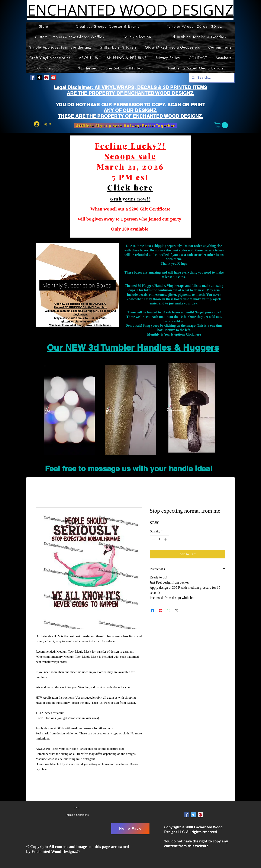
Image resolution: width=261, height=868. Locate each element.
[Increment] (166, 539)
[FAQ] (77, 808)
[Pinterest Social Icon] (46, 78)
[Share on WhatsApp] (169, 611)
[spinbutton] (159, 539)
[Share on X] (177, 611)
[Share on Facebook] (152, 611)
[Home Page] (130, 829)
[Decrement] (153, 539)
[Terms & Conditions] (77, 815)
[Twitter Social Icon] (193, 815)
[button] (222, 125)
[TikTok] (39, 78)
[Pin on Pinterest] (161, 611)
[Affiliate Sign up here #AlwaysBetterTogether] (125, 126)
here (198, 334)
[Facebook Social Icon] (32, 78)
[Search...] (211, 78)
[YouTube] (53, 78)
